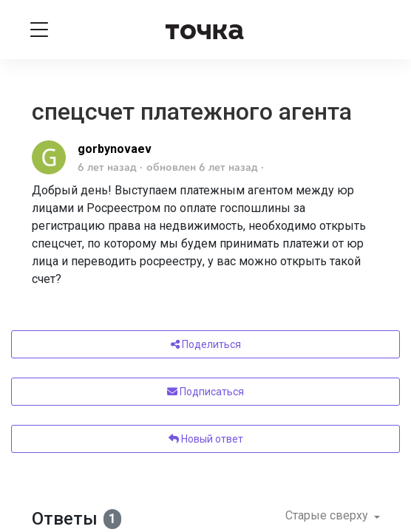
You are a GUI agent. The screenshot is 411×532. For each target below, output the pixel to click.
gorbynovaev (115, 149)
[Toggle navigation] (39, 30)
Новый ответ (206, 439)
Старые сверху (328, 515)
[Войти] (373, 30)
